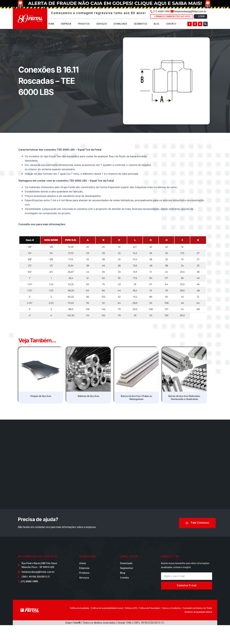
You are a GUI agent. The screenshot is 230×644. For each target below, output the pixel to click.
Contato (171, 24)
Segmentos (140, 24)
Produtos (84, 24)
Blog (157, 24)
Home (51, 24)
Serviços (102, 24)
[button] (205, 24)
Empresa (66, 24)
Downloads (120, 24)
